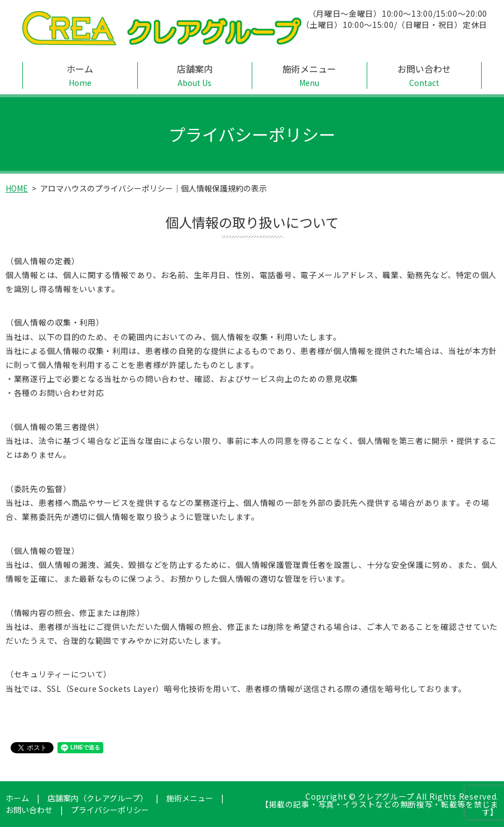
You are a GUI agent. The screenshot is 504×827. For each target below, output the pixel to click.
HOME (17, 188)
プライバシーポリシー (110, 810)
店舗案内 (195, 75)
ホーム (80, 75)
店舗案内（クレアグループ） (98, 798)
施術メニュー (309, 75)
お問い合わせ (424, 75)
